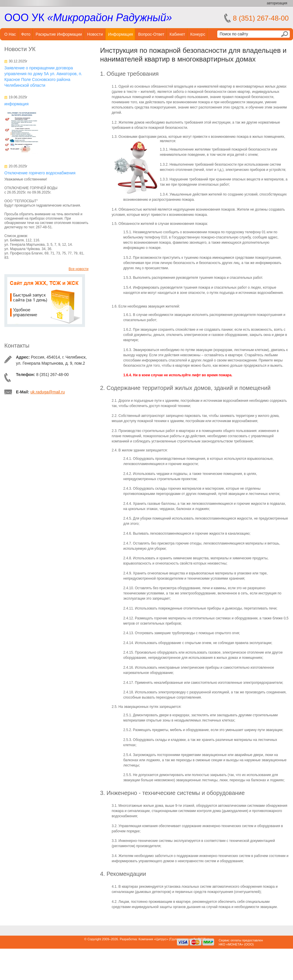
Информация (121, 34)
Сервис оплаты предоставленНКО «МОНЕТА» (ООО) (241, 942)
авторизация (277, 3)
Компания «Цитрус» (153, 939)
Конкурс (198, 34)
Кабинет (177, 34)
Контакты (17, 346)
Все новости (79, 269)
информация (16, 104)
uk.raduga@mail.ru (48, 392)
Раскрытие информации (59, 34)
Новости (95, 34)
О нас (10, 34)
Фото (26, 34)
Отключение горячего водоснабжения (40, 173)
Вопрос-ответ (151, 34)
